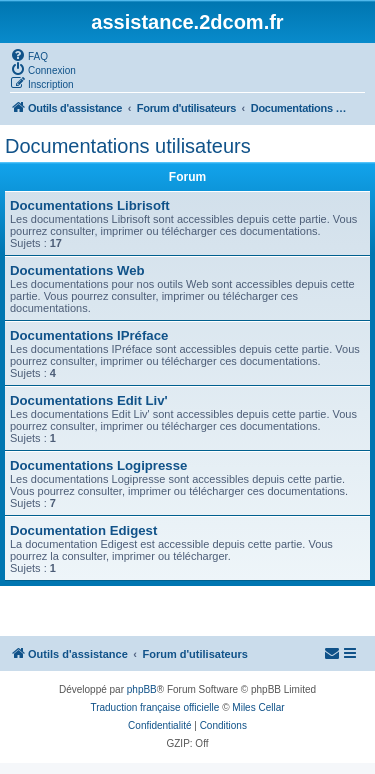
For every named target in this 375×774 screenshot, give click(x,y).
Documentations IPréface (89, 335)
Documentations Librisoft (90, 205)
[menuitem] (29, 55)
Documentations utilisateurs (128, 146)
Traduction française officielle (154, 707)
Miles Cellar (258, 707)
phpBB (142, 689)
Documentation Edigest (83, 530)
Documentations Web (77, 270)
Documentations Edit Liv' (89, 400)
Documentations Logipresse (98, 465)
